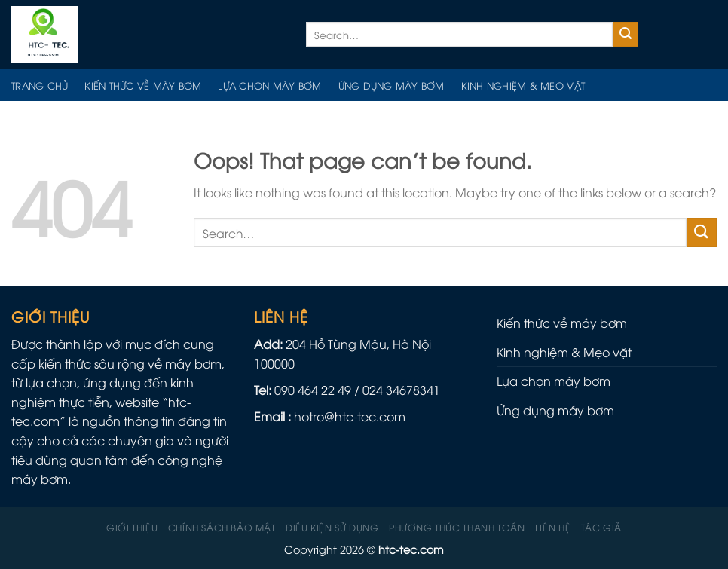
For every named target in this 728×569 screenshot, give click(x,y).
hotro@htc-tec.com (350, 416)
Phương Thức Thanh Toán (457, 527)
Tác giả (601, 527)
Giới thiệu (132, 527)
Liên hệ (553, 527)
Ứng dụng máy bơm (392, 85)
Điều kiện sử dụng (332, 527)
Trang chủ (40, 85)
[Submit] (626, 34)
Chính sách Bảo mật (222, 527)
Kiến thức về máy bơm (143, 85)
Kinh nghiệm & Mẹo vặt (523, 85)
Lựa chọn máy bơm (269, 85)
